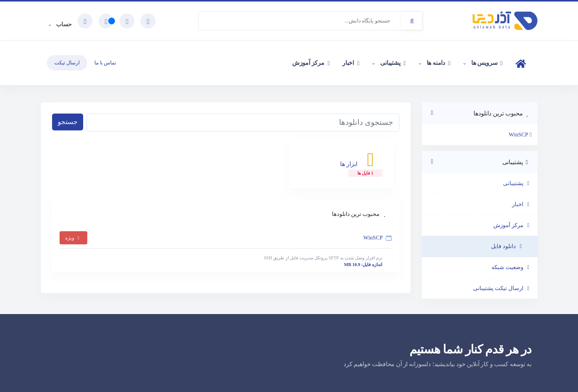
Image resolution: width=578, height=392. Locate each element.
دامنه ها (438, 63)
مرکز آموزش (311, 63)
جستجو (68, 122)
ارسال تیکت (67, 63)
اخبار (351, 63)
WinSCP (226, 251)
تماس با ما (105, 63)
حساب (63, 24)
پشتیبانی (392, 63)
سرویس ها (486, 63)
